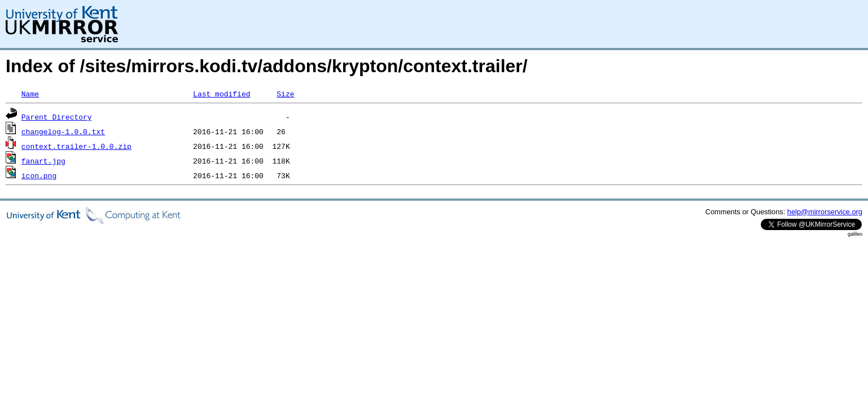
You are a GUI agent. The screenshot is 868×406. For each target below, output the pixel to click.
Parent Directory (57, 117)
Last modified (222, 94)
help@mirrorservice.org (825, 212)
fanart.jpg (43, 161)
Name (30, 94)
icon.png (39, 175)
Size (285, 94)
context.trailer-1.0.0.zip (76, 146)
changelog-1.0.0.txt (63, 131)
